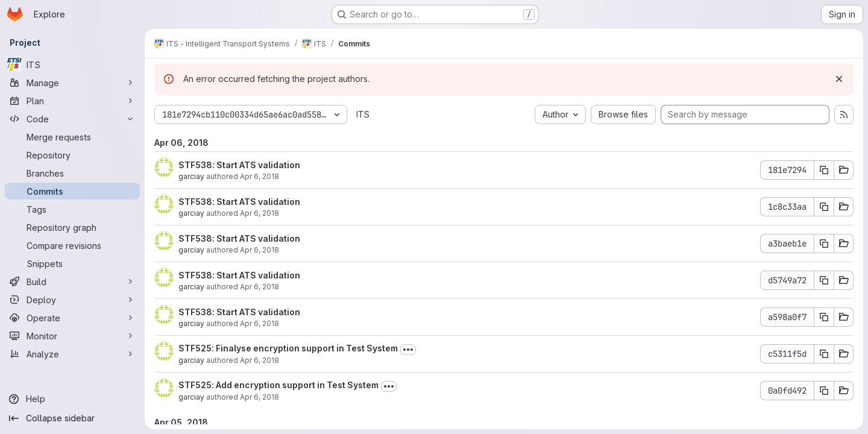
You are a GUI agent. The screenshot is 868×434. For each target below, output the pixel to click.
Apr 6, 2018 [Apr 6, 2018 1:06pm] (259, 213)
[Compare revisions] (72, 245)
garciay (191, 176)
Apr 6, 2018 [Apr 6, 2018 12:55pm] (259, 250)
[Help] (72, 399)
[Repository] (72, 155)
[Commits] (72, 191)
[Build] (72, 281)
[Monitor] (72, 336)
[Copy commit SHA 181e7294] (824, 170)
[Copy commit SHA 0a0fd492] (824, 391)
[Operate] (72, 318)
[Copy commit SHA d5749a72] (824, 280)
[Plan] (72, 101)
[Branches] (72, 173)
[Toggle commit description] (408, 350)
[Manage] (72, 83)
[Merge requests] (72, 137)
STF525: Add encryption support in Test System (278, 385)
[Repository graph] (72, 227)
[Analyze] (72, 354)
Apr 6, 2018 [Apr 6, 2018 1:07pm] (259, 176)
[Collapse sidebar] (72, 418)
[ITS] (72, 64)
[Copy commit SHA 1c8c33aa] (824, 207)
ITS (363, 114)
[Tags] (72, 209)
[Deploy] (72, 300)
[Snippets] (72, 263)
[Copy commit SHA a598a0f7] (824, 317)
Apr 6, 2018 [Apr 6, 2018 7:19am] (259, 360)
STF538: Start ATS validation (239, 165)
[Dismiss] (839, 79)
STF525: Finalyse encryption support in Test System (288, 348)
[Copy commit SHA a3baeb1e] (824, 244)
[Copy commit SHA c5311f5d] (824, 354)
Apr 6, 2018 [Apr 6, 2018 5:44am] (259, 397)
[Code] (72, 119)
